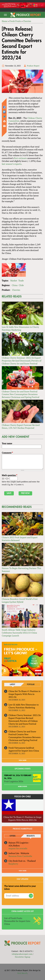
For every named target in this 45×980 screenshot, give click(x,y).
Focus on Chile (23, 797)
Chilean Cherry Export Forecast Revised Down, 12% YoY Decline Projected (21, 426)
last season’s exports (12, 164)
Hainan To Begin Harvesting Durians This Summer (21, 570)
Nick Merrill (22, 973)
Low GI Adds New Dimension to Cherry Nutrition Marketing (20, 328)
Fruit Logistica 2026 (14, 781)
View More (23, 871)
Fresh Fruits (15, 21)
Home (5, 21)
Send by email (4, 126)
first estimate (20, 158)
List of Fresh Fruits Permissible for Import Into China (17, 921)
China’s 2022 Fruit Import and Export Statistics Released (20, 539)
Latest (12, 685)
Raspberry (13, 864)
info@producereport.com (22, 954)
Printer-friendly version (4, 121)
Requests (31, 836)
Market (14, 281)
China (15, 285)
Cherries (27, 21)
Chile (21, 285)
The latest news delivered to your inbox (20, 887)
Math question (9, 475)
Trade (21, 281)
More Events (22, 786)
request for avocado (18, 848)
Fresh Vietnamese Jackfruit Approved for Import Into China (24, 749)
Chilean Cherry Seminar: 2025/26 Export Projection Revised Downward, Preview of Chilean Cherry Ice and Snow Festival (22, 361)
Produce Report (33, 66)
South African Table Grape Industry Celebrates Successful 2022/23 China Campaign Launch (19, 633)
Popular (31, 685)
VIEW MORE (23, 760)
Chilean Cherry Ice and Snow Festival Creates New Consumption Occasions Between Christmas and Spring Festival (21, 394)
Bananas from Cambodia (20, 856)
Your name (7, 443)
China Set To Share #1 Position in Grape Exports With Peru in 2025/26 (24, 694)
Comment (7, 453)
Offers (13, 836)
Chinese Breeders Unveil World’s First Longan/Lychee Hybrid (20, 600)
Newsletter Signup (22, 957)
